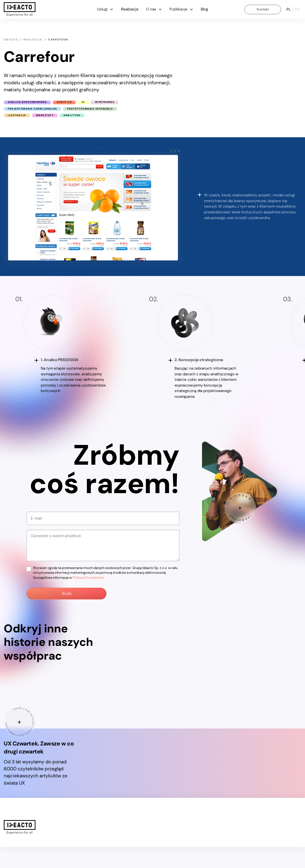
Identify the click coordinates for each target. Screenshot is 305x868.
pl (289, 9)
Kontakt (263, 9)
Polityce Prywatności (88, 578)
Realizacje (130, 9)
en (297, 9)
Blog (204, 9)
